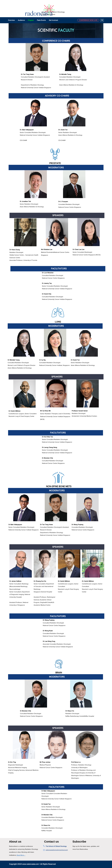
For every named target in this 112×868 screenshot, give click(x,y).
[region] (37, 68)
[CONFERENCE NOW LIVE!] (88, 20)
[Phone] (44, 846)
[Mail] (44, 850)
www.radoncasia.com (31, 864)
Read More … (21, 855)
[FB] (102, 20)
